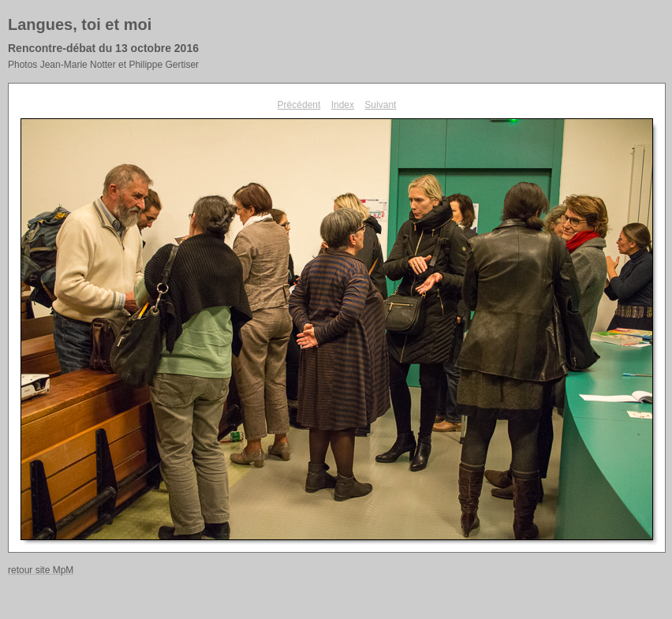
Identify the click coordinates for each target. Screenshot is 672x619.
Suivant (380, 105)
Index (343, 105)
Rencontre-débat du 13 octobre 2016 (103, 48)
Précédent (299, 105)
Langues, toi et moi (80, 24)
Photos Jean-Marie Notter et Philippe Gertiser (103, 65)
